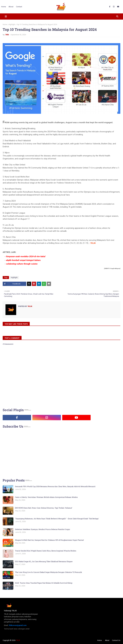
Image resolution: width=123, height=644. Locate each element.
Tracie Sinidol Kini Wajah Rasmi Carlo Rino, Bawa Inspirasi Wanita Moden (46, 551)
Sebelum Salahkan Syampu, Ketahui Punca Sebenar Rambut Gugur (42, 529)
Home (5, 25)
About (107, 640)
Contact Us (116, 640)
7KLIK (18, 640)
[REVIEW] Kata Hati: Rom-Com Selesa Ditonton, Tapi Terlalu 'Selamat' (44, 508)
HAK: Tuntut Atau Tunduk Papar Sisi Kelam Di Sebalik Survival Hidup (44, 583)
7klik (7, 35)
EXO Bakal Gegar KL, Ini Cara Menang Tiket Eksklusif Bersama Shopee (44, 561)
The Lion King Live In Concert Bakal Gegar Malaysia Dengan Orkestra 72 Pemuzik (48, 572)
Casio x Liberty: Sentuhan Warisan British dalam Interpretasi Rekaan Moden (46, 497)
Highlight (12, 25)
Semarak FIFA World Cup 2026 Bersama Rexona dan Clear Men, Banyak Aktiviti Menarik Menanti (55, 486)
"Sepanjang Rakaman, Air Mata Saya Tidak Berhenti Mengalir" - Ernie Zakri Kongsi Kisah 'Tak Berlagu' (57, 519)
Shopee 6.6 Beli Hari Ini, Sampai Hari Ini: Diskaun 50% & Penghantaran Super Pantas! (49, 540)
